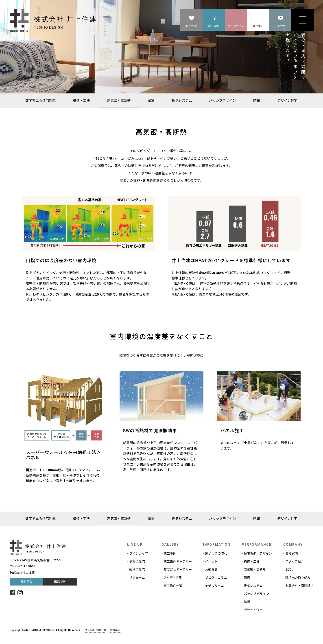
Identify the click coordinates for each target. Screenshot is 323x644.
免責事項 (115, 630)
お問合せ (280, 26)
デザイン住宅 (290, 100)
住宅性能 (191, 26)
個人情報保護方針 (95, 630)
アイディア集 (172, 578)
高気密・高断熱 (118, 100)
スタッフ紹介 (295, 562)
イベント (211, 562)
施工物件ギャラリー (177, 562)
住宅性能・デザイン (258, 553)
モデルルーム (214, 586)
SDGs (289, 570)
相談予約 (60, 581)
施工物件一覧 (173, 586)
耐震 (151, 101)
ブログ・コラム (216, 578)
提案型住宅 (137, 562)
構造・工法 (80, 100)
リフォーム (137, 578)
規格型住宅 (137, 570)
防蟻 (258, 101)
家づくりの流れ (216, 553)
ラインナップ (236, 26)
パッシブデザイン (224, 100)
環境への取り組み (298, 578)
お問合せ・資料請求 (299, 586)
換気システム (182, 100)
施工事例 (214, 26)
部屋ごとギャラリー (177, 570)
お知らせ (211, 570)
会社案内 (258, 26)
